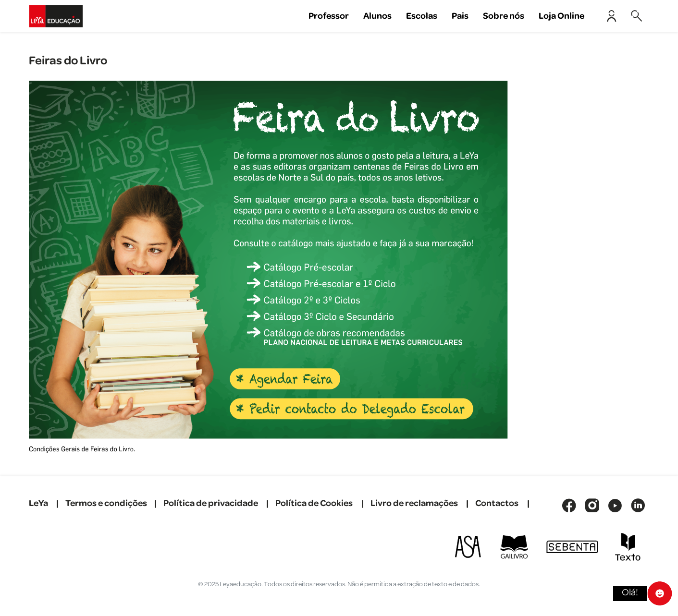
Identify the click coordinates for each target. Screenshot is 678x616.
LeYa (38, 503)
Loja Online (561, 16)
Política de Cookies (314, 503)
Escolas (422, 16)
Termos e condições (106, 503)
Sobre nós (504, 16)
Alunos (377, 16)
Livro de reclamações (414, 503)
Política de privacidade (211, 503)
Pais (460, 16)
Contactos (497, 503)
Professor (329, 16)
